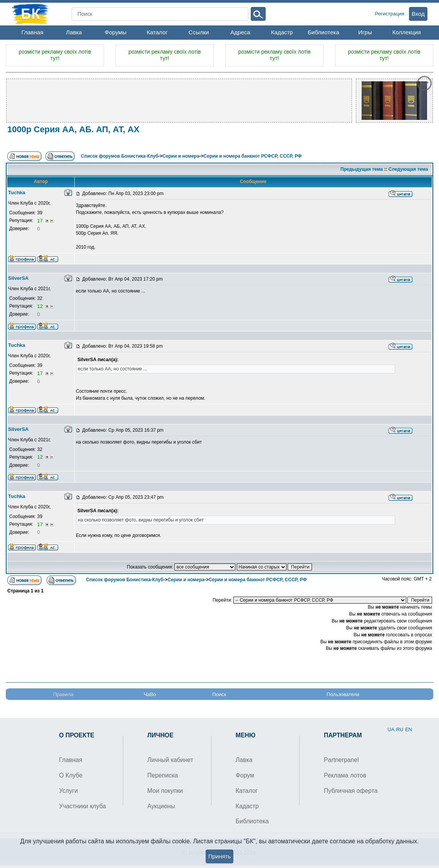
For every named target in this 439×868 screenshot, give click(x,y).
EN (409, 729)
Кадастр (282, 32)
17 (40, 221)
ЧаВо (150, 694)
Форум (245, 775)
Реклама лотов (345, 775)
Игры (365, 32)
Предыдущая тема (362, 169)
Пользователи (343, 694)
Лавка (74, 32)
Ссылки (199, 32)
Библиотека (323, 32)
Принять (220, 856)
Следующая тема (408, 169)
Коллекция (407, 32)
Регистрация (390, 14)
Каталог (157, 32)
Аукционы (161, 806)
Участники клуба (82, 806)
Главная (32, 32)
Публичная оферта (351, 791)
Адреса (240, 32)
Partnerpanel (341, 760)
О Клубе (71, 775)
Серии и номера (181, 156)
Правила (63, 694)
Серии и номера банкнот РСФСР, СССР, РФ (252, 156)
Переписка (163, 775)
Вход (418, 14)
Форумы (116, 32)
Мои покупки (165, 791)
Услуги (68, 791)
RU (400, 729)
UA (391, 729)
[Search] (160, 14)
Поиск (219, 694)
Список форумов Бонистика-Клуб (120, 156)
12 (40, 306)
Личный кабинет (170, 760)
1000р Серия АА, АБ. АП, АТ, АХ (73, 129)
